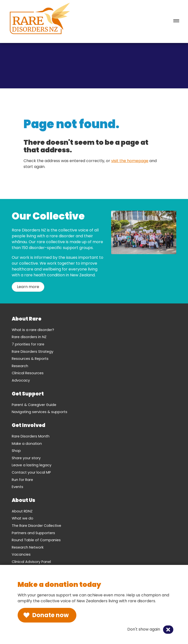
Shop (16, 451)
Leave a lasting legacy (32, 465)
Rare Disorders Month (31, 436)
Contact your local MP (31, 472)
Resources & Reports (30, 359)
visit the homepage (130, 161)
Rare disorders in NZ (29, 337)
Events (18, 487)
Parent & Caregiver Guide (34, 405)
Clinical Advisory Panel (31, 562)
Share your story (26, 458)
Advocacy (21, 380)
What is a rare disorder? (33, 330)
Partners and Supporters (33, 533)
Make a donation (27, 444)
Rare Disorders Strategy (33, 352)
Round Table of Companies (36, 540)
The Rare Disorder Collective (36, 526)
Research (20, 366)
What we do (23, 518)
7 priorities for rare (28, 344)
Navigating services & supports (40, 412)
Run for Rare (22, 480)
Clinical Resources (28, 373)
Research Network (28, 547)
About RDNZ (22, 511)
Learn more (28, 287)
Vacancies (21, 554)
